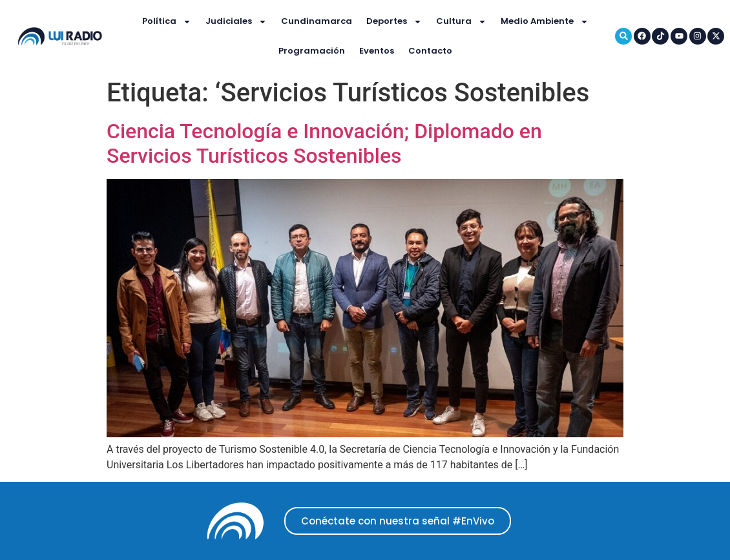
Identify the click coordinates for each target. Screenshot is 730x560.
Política (167, 22)
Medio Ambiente (545, 22)
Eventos (377, 51)
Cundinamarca (317, 21)
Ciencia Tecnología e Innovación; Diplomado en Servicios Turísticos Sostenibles (324, 143)
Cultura (461, 22)
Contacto (430, 51)
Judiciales (236, 22)
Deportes (394, 22)
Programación (312, 51)
